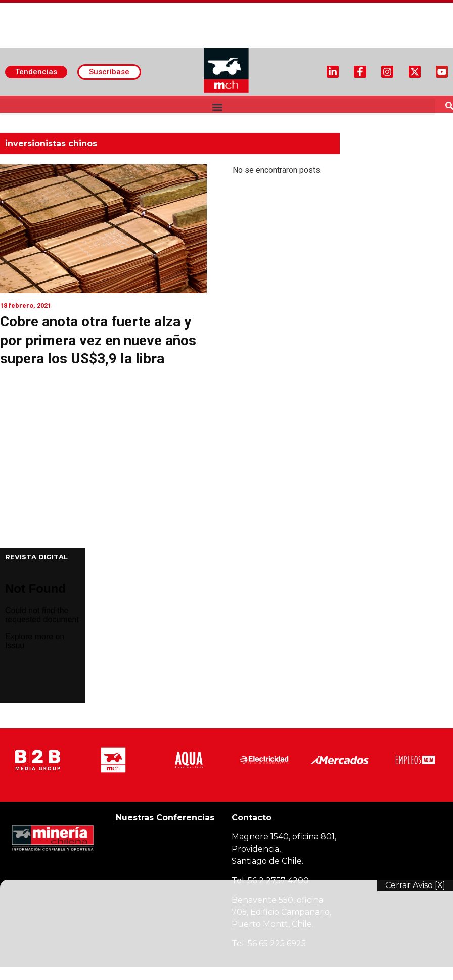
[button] (218, 107)
